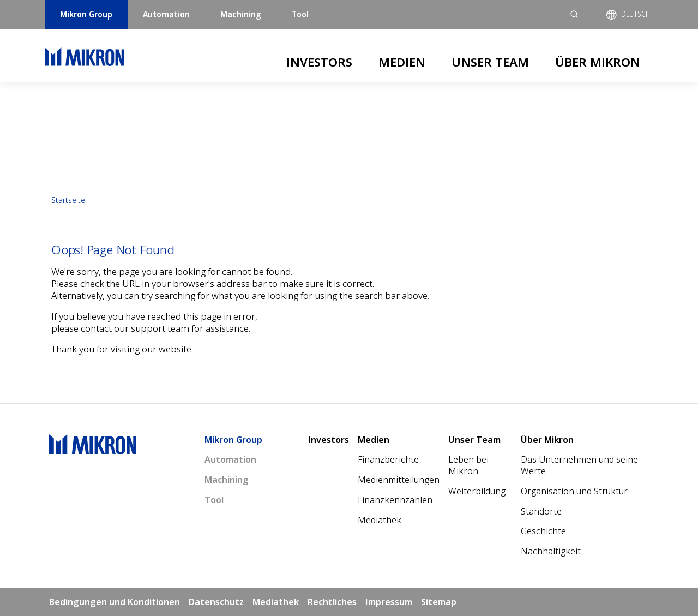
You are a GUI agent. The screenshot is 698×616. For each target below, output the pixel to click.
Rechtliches (332, 602)
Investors (319, 62)
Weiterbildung (477, 491)
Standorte (541, 511)
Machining (241, 14)
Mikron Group (86, 14)
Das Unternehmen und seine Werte (579, 465)
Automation (166, 14)
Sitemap (439, 602)
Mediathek (380, 520)
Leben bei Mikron (468, 465)
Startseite (68, 200)
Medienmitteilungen (399, 480)
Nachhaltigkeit (551, 551)
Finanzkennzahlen (395, 500)
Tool (300, 14)
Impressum (389, 602)
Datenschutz (216, 602)
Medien (402, 62)
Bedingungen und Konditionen (115, 602)
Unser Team (490, 62)
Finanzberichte (388, 459)
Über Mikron (598, 62)
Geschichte (543, 531)
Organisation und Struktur (574, 491)
